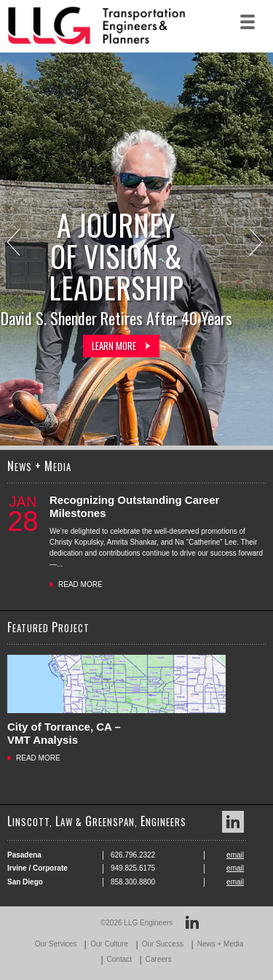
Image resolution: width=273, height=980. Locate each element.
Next (257, 244)
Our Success (163, 944)
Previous (15, 244)
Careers (159, 959)
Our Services (56, 944)
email (235, 855)
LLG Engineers (148, 923)
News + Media (221, 944)
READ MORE (80, 584)
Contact (119, 959)
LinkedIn (233, 822)
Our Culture (109, 944)
